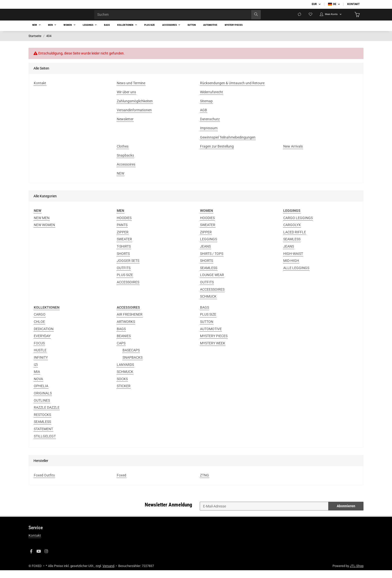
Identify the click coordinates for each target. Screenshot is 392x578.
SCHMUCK (208, 304)
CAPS (121, 351)
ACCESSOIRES (128, 290)
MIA (37, 379)
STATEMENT (43, 437)
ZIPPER (123, 240)
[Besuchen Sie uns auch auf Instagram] (46, 559)
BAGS (121, 337)
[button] (325, 18)
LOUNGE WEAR (212, 283)
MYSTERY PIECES (214, 344)
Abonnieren (346, 514)
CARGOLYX (292, 233)
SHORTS (123, 261)
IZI (36, 372)
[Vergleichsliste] (289, 18)
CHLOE (39, 329)
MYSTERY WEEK (213, 351)
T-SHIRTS (124, 254)
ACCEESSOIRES (212, 297)
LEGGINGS (208, 247)
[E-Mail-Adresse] (264, 514)
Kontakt (353, 4)
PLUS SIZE (125, 283)
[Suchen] (174, 18)
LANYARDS (125, 372)
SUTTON (207, 329)
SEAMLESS (209, 276)
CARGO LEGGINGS (298, 226)
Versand (108, 574)
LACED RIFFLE (295, 240)
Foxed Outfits (44, 483)
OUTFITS (124, 276)
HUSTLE (40, 358)
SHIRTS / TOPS (212, 261)
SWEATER (124, 247)
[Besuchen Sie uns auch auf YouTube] (39, 559)
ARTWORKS (126, 329)
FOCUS (39, 351)
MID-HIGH (291, 268)
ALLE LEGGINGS (296, 276)
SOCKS (122, 387)
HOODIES (124, 226)
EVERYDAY (42, 344)
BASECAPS (131, 358)
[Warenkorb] (356, 18)
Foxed (121, 483)
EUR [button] (314, 4)
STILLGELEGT (45, 444)
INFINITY (41, 365)
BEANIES (124, 344)
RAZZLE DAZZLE (47, 415)
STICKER (124, 394)
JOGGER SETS (128, 268)
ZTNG (204, 483)
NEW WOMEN (44, 233)
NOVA (38, 387)
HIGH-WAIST (293, 261)
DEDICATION (44, 337)
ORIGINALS (43, 401)
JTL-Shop (357, 574)
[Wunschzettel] (301, 18)
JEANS (205, 254)
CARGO (40, 322)
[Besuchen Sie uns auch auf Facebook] (31, 559)
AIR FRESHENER (130, 322)
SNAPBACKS (132, 365)
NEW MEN (42, 226)
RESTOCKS (42, 422)
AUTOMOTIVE (211, 337)
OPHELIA (41, 394)
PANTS (122, 233)
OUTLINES (42, 408)
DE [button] (332, 4)
